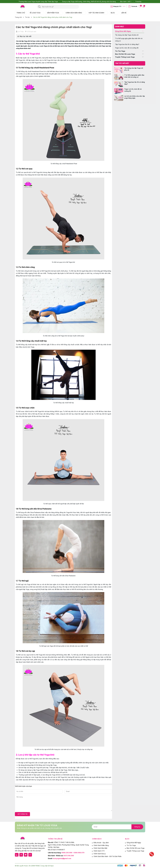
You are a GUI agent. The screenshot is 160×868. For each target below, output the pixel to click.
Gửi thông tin (22, 814)
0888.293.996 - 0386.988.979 (73, 853)
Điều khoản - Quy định (101, 843)
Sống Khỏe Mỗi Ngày (123, 31)
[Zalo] (17, 855)
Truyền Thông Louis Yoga (125, 57)
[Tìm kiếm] (39, 7)
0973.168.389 (69, 856)
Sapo (52, 866)
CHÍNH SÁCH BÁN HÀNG (75, 13)
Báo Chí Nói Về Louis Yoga (125, 54)
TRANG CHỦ (21, 13)
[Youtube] (26, 855)
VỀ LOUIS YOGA (36, 13)
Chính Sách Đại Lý (100, 854)
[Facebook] (21, 855)
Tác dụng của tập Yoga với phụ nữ (127, 35)
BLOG (114, 13)
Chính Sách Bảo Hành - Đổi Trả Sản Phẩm (107, 856)
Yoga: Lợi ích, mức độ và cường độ (127, 48)
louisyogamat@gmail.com (62, 858)
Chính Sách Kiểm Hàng (101, 845)
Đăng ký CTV (117, 6)
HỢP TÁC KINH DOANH (97, 13)
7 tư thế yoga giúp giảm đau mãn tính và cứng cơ (129, 40)
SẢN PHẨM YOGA (54, 13)
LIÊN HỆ (124, 13)
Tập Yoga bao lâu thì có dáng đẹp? (127, 44)
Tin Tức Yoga (120, 51)
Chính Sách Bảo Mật (100, 848)
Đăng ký (137, 827)
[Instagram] (30, 855)
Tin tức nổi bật (122, 63)
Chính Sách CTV (99, 851)
